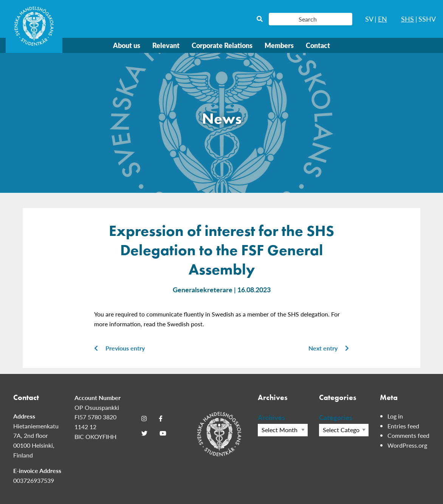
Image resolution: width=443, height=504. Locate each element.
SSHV (427, 19)
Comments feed (408, 435)
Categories (336, 417)
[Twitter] (144, 433)
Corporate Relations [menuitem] (222, 45)
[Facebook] (161, 419)
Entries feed (403, 426)
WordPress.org (407, 445)
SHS (407, 19)
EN (383, 19)
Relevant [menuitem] (166, 45)
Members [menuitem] (279, 45)
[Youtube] (163, 433)
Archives (271, 417)
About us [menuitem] (127, 45)
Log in (395, 416)
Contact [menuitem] (318, 45)
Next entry (329, 348)
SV (369, 19)
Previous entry (119, 348)
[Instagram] (144, 419)
